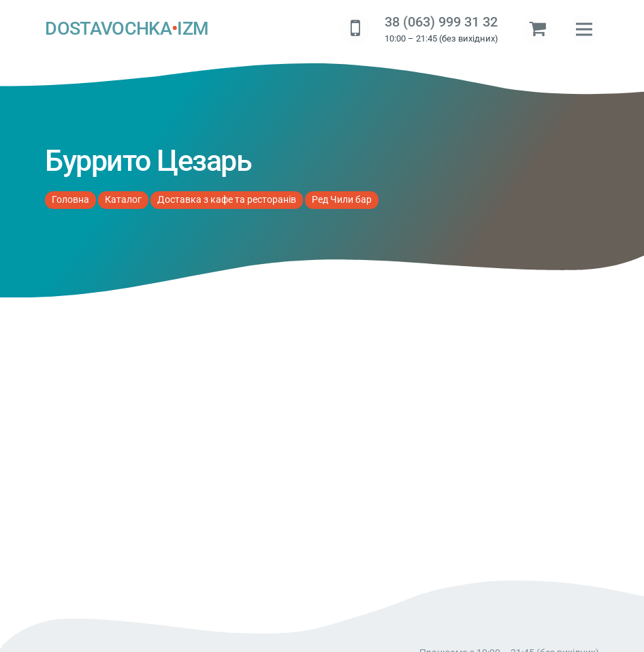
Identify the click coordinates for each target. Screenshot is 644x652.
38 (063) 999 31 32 (441, 22)
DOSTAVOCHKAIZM (127, 29)
